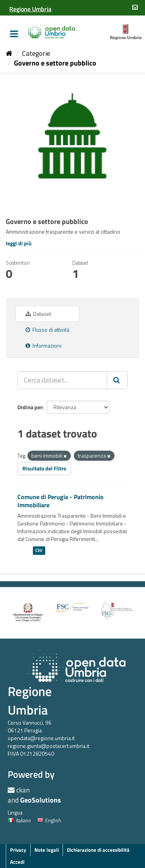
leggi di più (19, 243)
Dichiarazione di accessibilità (98, 850)
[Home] (9, 53)
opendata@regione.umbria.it (41, 738)
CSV (39, 550)
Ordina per (30, 407)
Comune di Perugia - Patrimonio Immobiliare (61, 501)
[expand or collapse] (14, 34)
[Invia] (117, 380)
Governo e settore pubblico (55, 63)
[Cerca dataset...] (62, 380)
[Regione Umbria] (30, 9)
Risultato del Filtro (44, 468)
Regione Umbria (30, 700)
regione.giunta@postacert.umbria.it (49, 746)
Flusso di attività (47, 330)
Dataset (38, 314)
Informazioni (43, 345)
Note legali (47, 850)
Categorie (36, 53)
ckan (23, 790)
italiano (19, 820)
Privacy (18, 850)
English (49, 820)
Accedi (17, 862)
